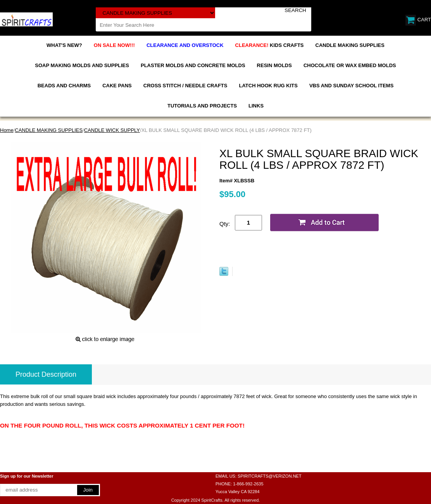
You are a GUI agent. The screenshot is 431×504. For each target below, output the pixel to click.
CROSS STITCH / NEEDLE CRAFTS (185, 86)
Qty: (225, 224)
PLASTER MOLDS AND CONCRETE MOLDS (193, 65)
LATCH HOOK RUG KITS (268, 86)
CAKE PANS (117, 86)
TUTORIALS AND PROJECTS (202, 106)
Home (7, 130)
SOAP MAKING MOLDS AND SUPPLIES (82, 65)
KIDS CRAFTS (270, 45)
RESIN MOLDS (274, 65)
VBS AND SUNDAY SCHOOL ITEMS (351, 86)
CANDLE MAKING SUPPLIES (350, 45)
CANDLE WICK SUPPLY (112, 130)
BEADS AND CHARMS (64, 86)
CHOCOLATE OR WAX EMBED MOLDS (350, 65)
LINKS (256, 106)
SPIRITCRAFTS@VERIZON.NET (270, 476)
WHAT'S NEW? (64, 45)
